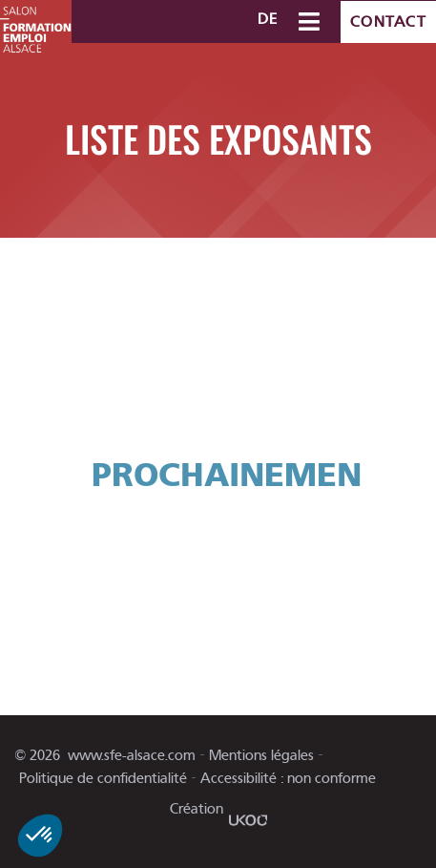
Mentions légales (261, 755)
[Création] (248, 820)
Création (197, 809)
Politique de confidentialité (103, 778)
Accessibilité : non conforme (288, 778)
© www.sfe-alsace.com (105, 755)
